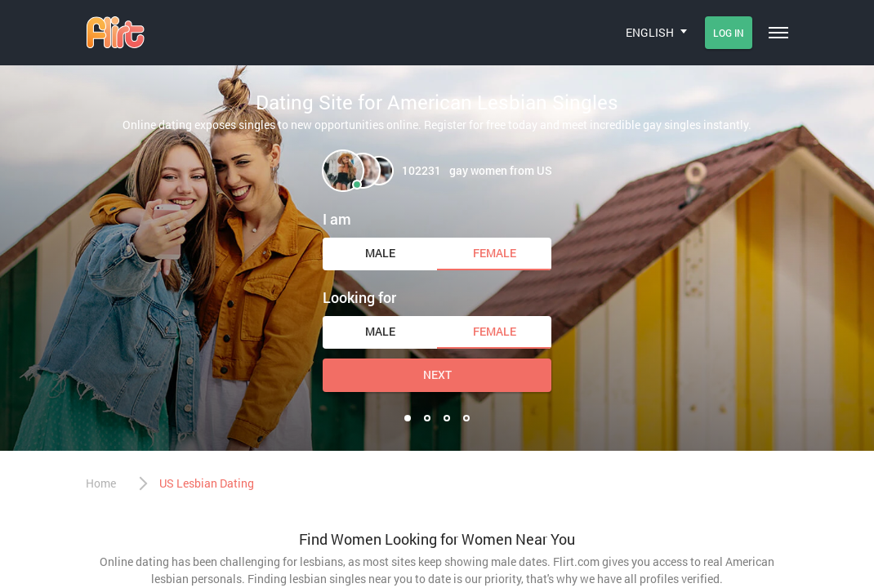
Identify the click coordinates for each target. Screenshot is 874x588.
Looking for (359, 297)
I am (337, 219)
